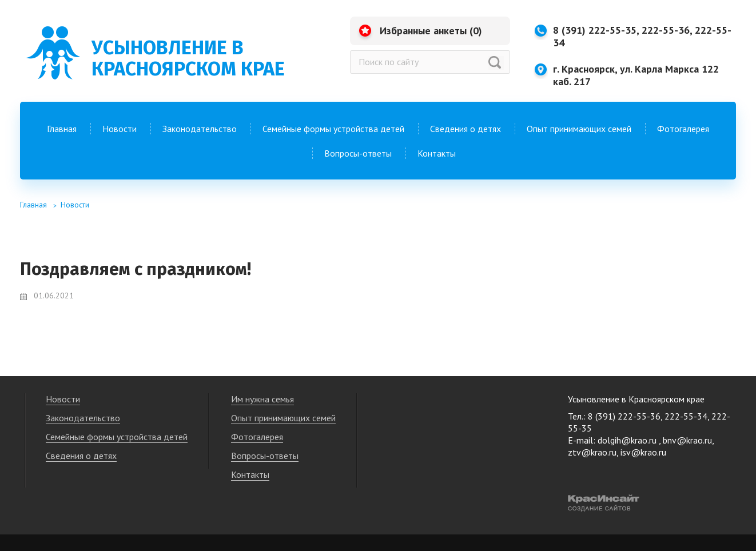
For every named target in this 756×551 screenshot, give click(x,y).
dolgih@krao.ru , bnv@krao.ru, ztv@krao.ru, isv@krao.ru (641, 446)
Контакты (437, 153)
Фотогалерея (683, 129)
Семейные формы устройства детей (333, 129)
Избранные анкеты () (431, 31)
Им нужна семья (262, 399)
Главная (62, 129)
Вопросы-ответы (358, 153)
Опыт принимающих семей (579, 129)
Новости (120, 129)
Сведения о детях (465, 129)
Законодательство (200, 129)
